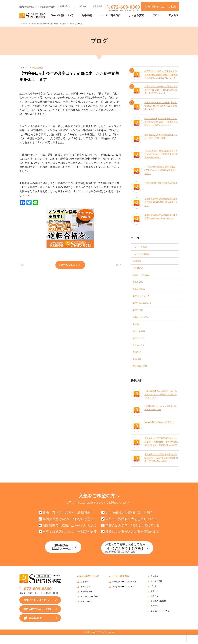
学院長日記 (139, 314)
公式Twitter (33, 627)
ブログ (158, 16)
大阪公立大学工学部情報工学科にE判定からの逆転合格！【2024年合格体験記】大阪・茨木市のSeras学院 (161, 450)
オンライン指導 (141, 247)
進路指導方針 (87, 601)
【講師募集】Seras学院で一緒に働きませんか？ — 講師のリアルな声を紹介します (161, 402)
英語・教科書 (140, 337)
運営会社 (98, 4)
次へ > (118, 265)
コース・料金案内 (115, 16)
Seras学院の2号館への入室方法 (160, 431)
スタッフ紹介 (87, 611)
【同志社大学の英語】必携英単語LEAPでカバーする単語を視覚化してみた (161, 171)
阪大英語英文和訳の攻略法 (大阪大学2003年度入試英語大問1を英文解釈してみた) (161, 106)
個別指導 (138, 262)
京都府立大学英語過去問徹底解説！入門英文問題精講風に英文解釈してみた (161, 203)
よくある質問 (140, 16)
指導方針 (85, 591)
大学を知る (139, 285)
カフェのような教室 (91, 606)
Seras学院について (70, 16)
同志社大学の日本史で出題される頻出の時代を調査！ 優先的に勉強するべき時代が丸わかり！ (161, 90)
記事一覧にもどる (68, 265)
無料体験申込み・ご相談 (37, 618)
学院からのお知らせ (144, 307)
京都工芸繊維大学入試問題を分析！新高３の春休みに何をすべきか (161, 219)
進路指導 (138, 367)
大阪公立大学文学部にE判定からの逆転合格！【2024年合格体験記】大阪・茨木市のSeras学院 (161, 467)
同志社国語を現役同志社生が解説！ (160, 185)
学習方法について (143, 299)
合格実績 (93, 16)
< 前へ (23, 265)
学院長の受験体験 (160, 611)
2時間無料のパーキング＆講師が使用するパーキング (161, 416)
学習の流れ (86, 596)
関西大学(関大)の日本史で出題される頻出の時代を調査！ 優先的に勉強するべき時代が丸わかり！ (161, 122)
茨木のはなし (140, 352)
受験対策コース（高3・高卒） (125, 592)
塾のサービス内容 (143, 277)
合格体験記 (139, 270)
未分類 (136, 329)
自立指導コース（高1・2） (126, 598)
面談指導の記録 (141, 374)
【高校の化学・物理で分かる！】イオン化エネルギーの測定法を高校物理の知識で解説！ (161, 155)
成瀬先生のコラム (143, 322)
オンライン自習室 (143, 255)
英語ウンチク (140, 344)
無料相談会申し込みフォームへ (68, 557)
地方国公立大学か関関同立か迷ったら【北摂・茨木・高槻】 (161, 137)
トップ (22, 24)
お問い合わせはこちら (36, 609)
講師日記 (138, 359)
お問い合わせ (66, 4)
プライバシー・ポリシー (163, 621)
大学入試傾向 (140, 292)
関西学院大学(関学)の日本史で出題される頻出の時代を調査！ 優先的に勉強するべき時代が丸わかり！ (161, 74)
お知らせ (83, 4)
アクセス (173, 16)
